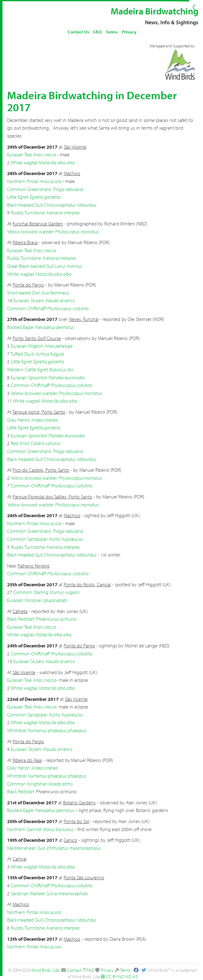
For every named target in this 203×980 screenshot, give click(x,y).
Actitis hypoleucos (66, 539)
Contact (74, 970)
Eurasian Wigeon (27, 346)
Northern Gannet (24, 829)
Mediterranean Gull (26, 848)
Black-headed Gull (25, 205)
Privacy (129, 32)
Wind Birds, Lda (45, 970)
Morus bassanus (58, 829)
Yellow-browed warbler (30, 232)
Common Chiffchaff (26, 308)
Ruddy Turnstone (28, 213)
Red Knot (20, 443)
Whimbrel (17, 730)
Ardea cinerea (44, 420)
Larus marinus (69, 266)
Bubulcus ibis (61, 369)
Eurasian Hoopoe (24, 600)
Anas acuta (50, 181)
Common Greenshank (29, 189)
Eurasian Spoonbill (29, 377)
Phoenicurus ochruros (56, 619)
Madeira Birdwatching (155, 11)
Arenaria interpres (63, 213)
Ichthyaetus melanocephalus (74, 848)
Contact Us (78, 32)
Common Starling (31, 592)
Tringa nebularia (68, 189)
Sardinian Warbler (28, 893)
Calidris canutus (46, 443)
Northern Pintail (23, 181)
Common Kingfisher (27, 784)
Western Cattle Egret (28, 369)
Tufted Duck (22, 354)
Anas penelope (59, 346)
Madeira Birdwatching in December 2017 (92, 101)
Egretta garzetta (45, 197)
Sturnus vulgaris (65, 592)
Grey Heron (19, 420)
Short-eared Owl (24, 293)
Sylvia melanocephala (67, 893)
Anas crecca (44, 154)
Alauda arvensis (60, 300)
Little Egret (18, 197)
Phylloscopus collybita (68, 308)
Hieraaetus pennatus (54, 327)
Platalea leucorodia (66, 377)
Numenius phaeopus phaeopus (57, 730)
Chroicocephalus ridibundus (70, 205)
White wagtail (24, 162)
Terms (112, 32)
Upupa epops (55, 600)
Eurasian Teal (19, 154)
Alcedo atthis (61, 784)
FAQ (98, 32)
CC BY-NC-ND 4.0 (122, 976)
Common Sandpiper (27, 539)
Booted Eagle (20, 327)
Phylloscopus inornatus (77, 232)
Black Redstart (21, 619)
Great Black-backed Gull (30, 266)
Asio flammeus (55, 293)
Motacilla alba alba (57, 162)
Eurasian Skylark (29, 300)
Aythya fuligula (50, 354)
